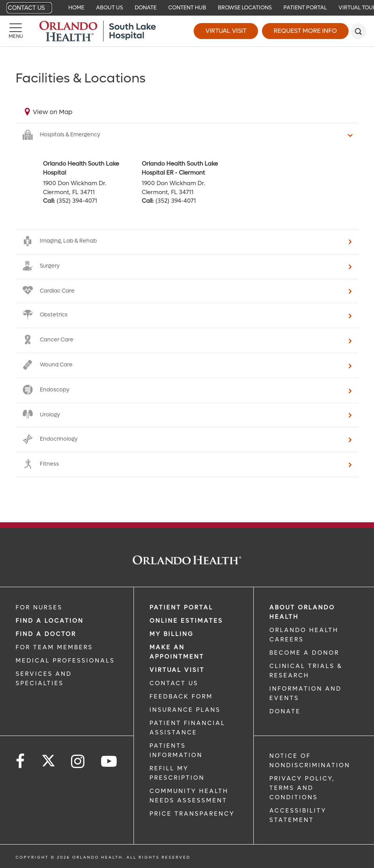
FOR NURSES (39, 607)
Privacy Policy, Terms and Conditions (302, 788)
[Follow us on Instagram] (78, 762)
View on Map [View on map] (53, 112)
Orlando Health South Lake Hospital (81, 168)
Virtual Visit (226, 31)
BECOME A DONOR (304, 653)
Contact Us (26, 8)
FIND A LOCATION (50, 621)
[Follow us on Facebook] (21, 762)
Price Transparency (192, 814)
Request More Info (305, 31)
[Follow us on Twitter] (48, 758)
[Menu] (16, 31)
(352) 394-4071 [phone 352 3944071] (77, 201)
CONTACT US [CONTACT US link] (174, 683)
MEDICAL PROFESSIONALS (65, 661)
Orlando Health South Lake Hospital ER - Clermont (180, 168)
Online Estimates (186, 621)
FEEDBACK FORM (181, 697)
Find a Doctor (46, 634)
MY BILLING (172, 634)
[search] (358, 31)
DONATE (285, 711)
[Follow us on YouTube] (110, 762)
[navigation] (187, 8)
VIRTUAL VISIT (177, 670)
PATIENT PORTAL (181, 607)
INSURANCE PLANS (185, 710)
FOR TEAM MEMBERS (54, 647)
